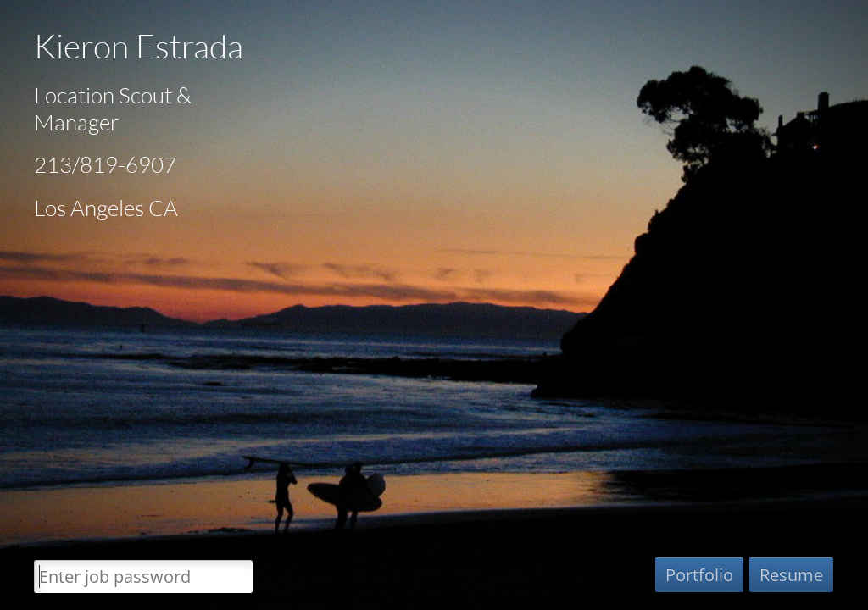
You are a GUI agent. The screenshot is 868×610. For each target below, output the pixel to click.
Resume (791, 575)
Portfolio (699, 575)
